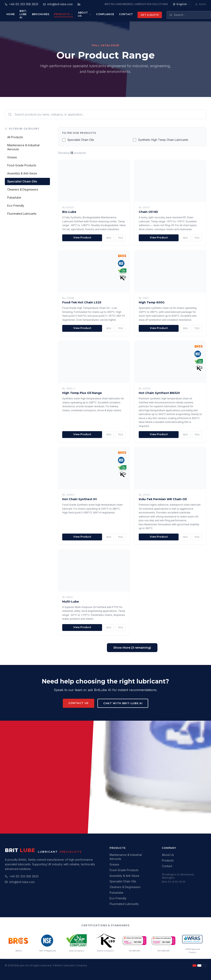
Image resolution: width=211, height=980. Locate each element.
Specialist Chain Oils (22, 181)
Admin (201, 4)
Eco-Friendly (16, 206)
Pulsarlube (14, 197)
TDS (120, 238)
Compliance (105, 14)
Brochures (41, 14)
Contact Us (79, 703)
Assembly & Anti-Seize (22, 173)
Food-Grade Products (22, 165)
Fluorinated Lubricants (22, 214)
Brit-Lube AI (23, 14)
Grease (12, 157)
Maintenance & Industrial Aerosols (23, 147)
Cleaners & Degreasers (23, 189)
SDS (109, 238)
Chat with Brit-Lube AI (123, 703)
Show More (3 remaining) (132, 648)
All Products (15, 137)
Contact (126, 14)
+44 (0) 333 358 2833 (24, 876)
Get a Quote (150, 15)
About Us (85, 14)
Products (63, 14)
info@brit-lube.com (22, 882)
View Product (82, 238)
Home (11, 14)
